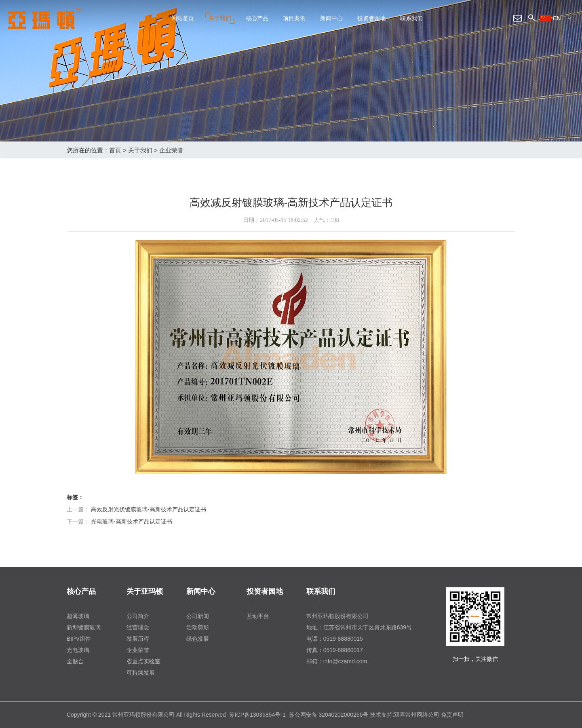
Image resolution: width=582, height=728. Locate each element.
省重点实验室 (143, 661)
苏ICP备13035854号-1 (257, 715)
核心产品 (257, 18)
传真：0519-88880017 (335, 650)
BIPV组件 (79, 639)
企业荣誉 (171, 150)
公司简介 (138, 616)
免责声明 (452, 715)
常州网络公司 (422, 715)
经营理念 (138, 627)
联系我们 (411, 18)
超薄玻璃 (78, 616)
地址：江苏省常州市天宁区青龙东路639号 (359, 627)
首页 (115, 150)
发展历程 (138, 639)
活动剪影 (198, 627)
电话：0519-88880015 (335, 639)
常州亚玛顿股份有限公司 (337, 616)
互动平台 (258, 616)
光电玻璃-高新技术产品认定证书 (132, 521)
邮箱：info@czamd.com (337, 661)
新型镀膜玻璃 (84, 627)
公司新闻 (198, 616)
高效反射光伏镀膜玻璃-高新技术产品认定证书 (149, 509)
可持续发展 (141, 673)
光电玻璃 (78, 650)
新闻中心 (331, 18)
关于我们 (220, 18)
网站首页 (183, 18)
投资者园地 (371, 18)
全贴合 (75, 661)
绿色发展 (198, 639)
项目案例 (294, 18)
